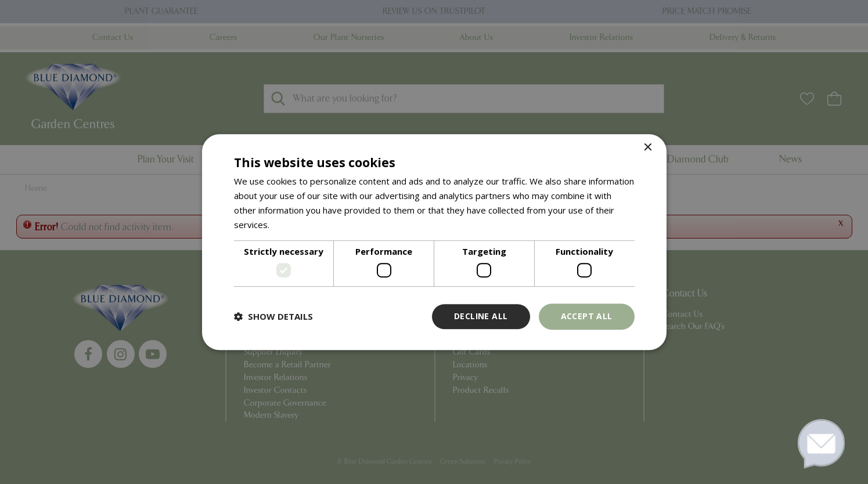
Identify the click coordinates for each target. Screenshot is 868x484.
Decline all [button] (481, 316)
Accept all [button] (587, 316)
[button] (273, 316)
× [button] (648, 148)
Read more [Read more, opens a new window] (294, 225)
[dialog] (434, 242)
